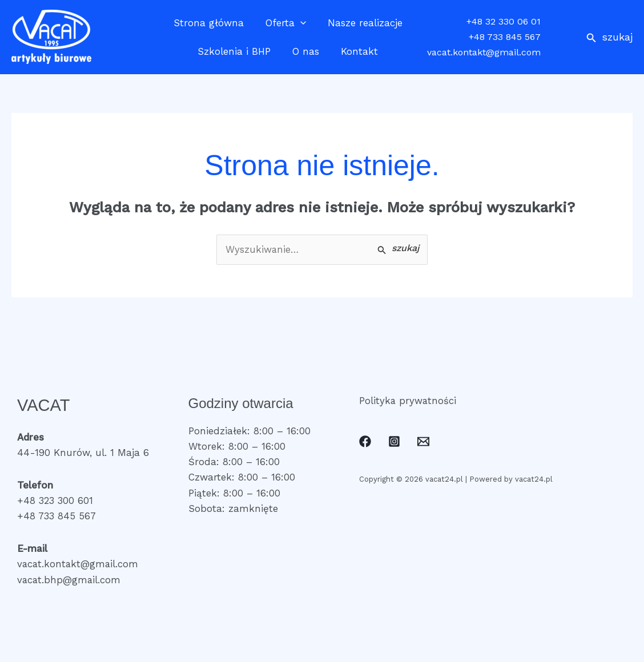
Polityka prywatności (408, 401)
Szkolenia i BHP (236, 51)
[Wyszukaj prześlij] (398, 249)
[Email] (423, 442)
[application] (300, 23)
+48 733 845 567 (505, 37)
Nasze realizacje (363, 23)
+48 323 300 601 (56, 501)
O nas (306, 51)
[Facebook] (365, 442)
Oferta (286, 23)
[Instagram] (394, 442)
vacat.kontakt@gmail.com (484, 52)
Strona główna (211, 23)
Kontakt (357, 51)
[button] (609, 37)
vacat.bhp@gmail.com (70, 580)
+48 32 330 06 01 (504, 21)
